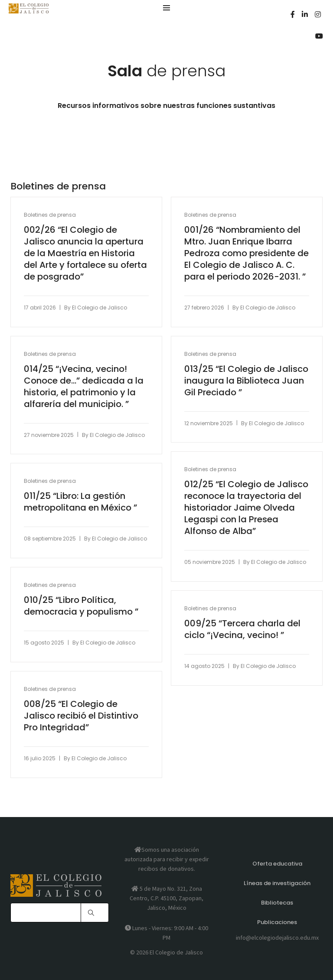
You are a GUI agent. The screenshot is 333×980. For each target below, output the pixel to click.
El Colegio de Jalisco (100, 308)
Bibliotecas (277, 903)
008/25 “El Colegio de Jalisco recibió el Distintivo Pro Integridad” (81, 716)
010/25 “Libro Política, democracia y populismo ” (81, 606)
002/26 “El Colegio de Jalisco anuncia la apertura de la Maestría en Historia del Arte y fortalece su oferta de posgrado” (85, 253)
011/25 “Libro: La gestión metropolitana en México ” (80, 502)
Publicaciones (277, 922)
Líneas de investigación (277, 883)
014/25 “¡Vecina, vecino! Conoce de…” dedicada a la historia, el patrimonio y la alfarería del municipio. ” (84, 387)
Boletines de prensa (50, 215)
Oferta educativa (277, 864)
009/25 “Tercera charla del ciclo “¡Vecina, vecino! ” (242, 629)
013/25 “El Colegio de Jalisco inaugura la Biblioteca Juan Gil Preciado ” (246, 381)
